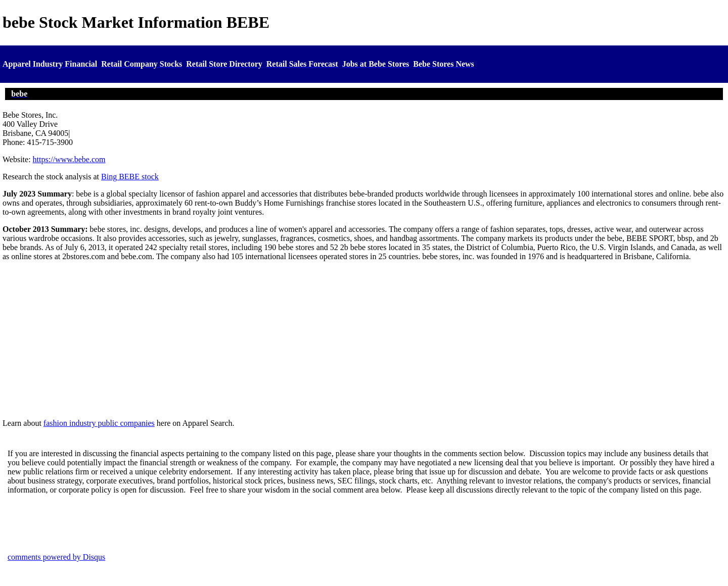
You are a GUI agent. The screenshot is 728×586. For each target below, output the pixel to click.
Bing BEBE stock (130, 177)
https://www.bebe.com (69, 159)
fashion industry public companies (99, 423)
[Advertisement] (364, 340)
